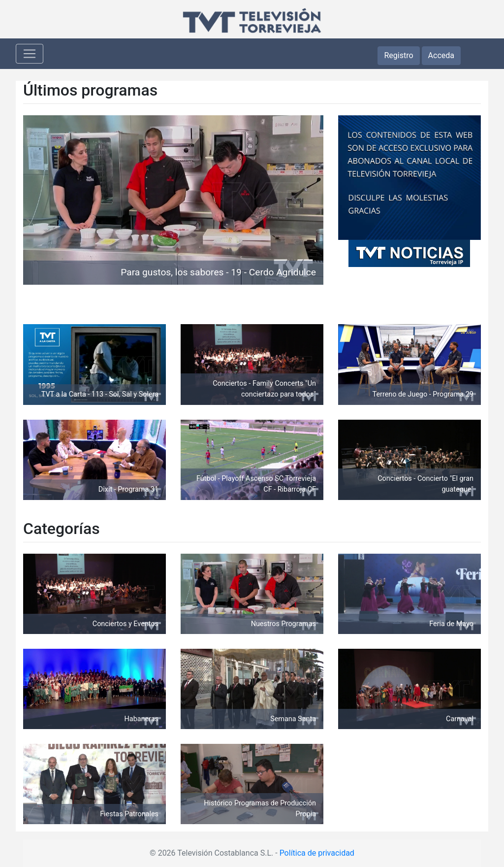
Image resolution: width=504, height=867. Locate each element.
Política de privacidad (317, 853)
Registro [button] (398, 55)
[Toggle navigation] (30, 54)
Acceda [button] (441, 55)
